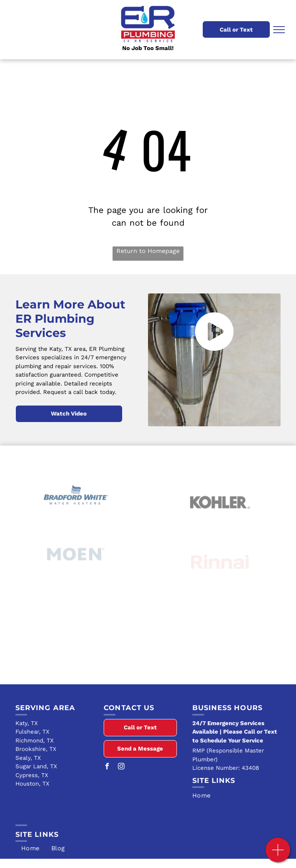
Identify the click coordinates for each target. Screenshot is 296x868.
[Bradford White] (76, 508)
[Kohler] (220, 517)
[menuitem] (236, 796)
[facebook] (107, 767)
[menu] (279, 30)
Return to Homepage (148, 251)
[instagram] (121, 767)
